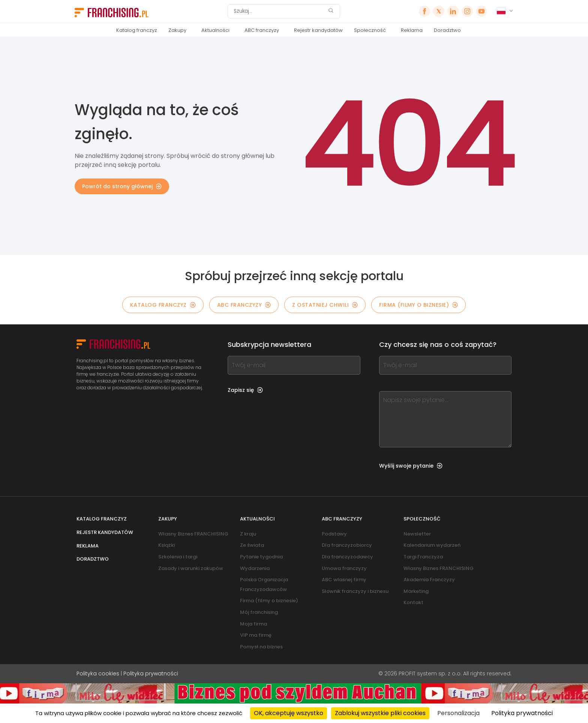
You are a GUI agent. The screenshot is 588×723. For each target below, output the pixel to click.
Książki (166, 545)
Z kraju (248, 534)
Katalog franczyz (137, 30)
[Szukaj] (279, 11)
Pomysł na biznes (261, 647)
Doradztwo (447, 30)
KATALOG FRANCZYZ (163, 305)
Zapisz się (245, 390)
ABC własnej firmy (344, 580)
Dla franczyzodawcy (347, 557)
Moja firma (253, 624)
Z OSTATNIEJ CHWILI (325, 305)
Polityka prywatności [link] (522, 713)
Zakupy (177, 30)
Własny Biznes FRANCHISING (193, 534)
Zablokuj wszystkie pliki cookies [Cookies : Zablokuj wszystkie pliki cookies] (380, 713)
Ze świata (252, 545)
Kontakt (413, 602)
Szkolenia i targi (178, 557)
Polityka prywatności (151, 673)
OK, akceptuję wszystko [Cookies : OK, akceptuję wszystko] (289, 713)
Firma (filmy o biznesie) (418, 305)
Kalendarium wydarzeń (432, 545)
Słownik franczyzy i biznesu (355, 591)
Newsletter (417, 534)
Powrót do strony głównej (122, 186)
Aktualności (215, 30)
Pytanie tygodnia (261, 557)
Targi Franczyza (423, 557)
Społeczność (370, 30)
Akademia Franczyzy (429, 580)
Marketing (416, 591)
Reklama (412, 30)
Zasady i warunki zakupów (191, 568)
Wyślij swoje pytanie (411, 466)
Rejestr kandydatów (318, 30)
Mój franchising (259, 612)
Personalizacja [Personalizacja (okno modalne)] (458, 713)
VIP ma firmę (256, 635)
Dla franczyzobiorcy (347, 545)
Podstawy (334, 534)
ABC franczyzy (262, 30)
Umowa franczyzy (344, 568)
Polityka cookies (98, 673)
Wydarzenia (255, 568)
